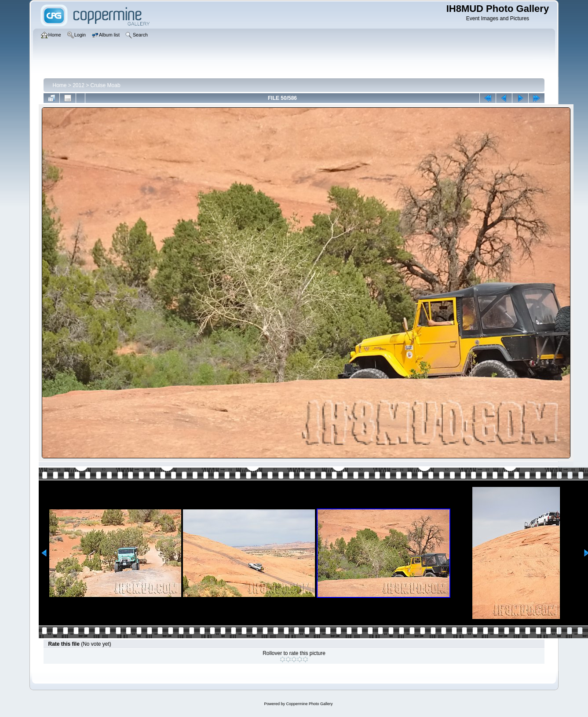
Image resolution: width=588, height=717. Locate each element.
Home (59, 85)
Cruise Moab (106, 85)
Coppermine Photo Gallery (309, 704)
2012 (79, 85)
